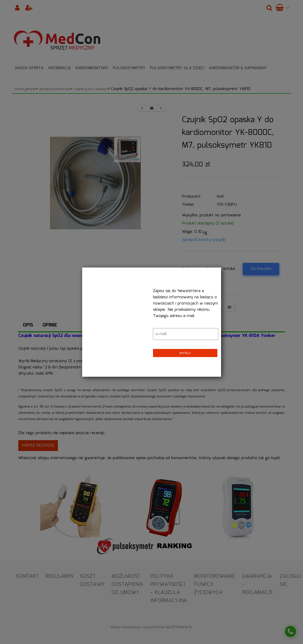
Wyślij (185, 353)
